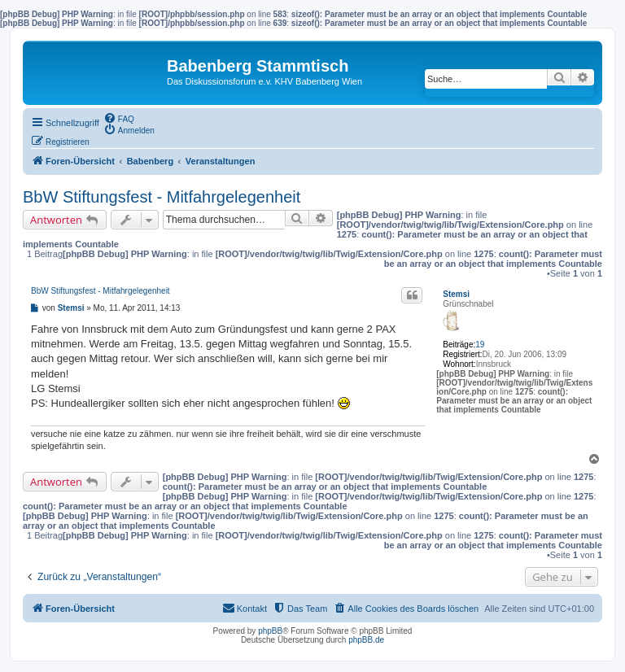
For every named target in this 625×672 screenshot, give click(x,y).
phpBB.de (366, 640)
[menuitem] (119, 118)
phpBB (270, 631)
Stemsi (456, 294)
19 (480, 345)
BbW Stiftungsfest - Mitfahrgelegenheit (162, 197)
